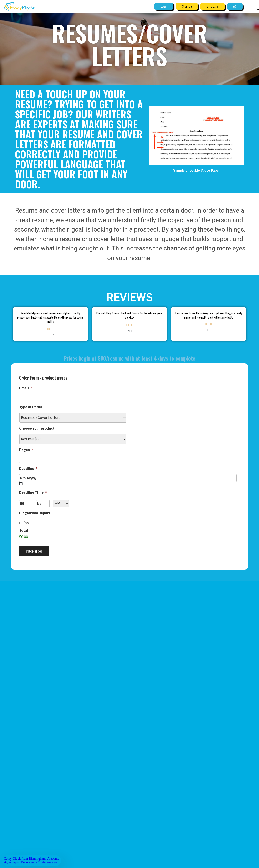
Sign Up (187, 6)
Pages (26, 450)
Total (24, 530)
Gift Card (213, 6)
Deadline (28, 469)
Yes (27, 522)
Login (164, 6)
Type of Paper (32, 407)
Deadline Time (33, 493)
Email (26, 388)
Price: (24, 540)
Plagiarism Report (35, 513)
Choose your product (37, 428)
